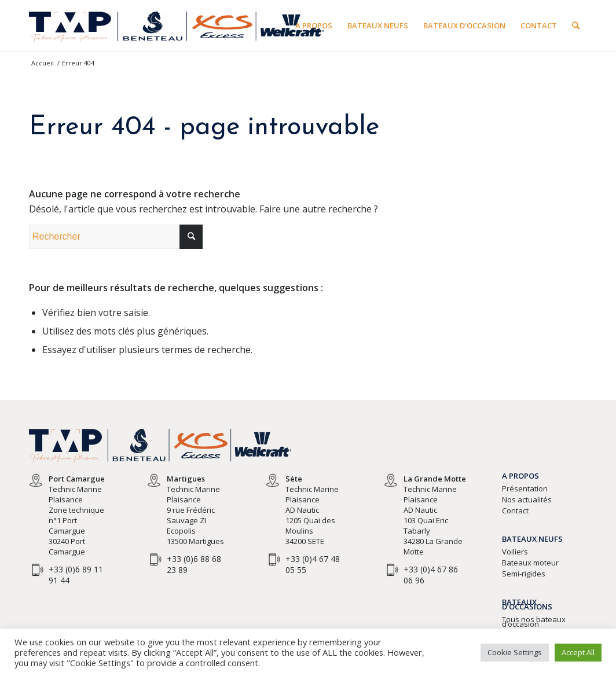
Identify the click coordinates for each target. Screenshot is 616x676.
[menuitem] (314, 25)
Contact (515, 510)
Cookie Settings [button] (515, 652)
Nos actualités (527, 499)
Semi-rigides (524, 574)
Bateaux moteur (530, 563)
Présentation (525, 488)
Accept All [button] (578, 652)
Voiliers (515, 552)
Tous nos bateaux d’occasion (534, 622)
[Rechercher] (576, 25)
